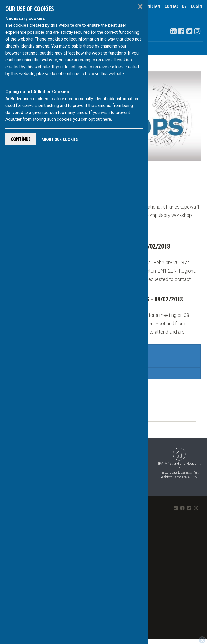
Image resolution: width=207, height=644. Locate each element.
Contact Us (176, 6)
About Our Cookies (60, 139)
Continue (21, 139)
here (107, 119)
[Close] (202, 640)
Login (197, 6)
